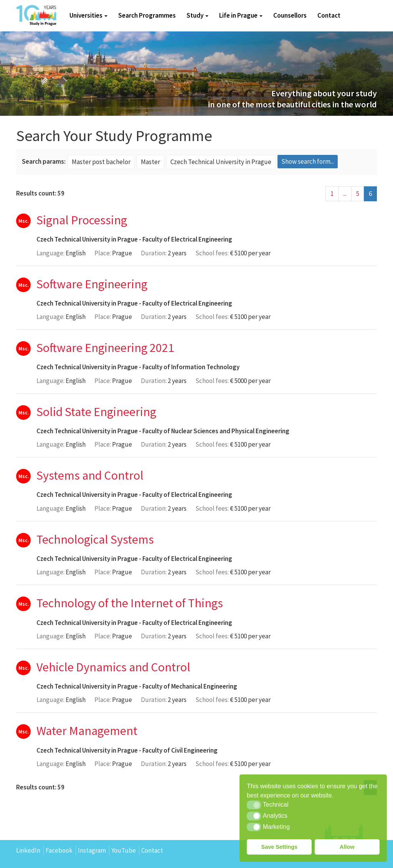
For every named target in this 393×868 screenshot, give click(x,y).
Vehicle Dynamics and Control (113, 667)
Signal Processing (82, 220)
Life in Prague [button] (241, 15)
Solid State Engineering (96, 412)
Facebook (59, 850)
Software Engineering (92, 284)
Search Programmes (147, 15)
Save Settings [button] (279, 847)
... (345, 194)
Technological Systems (95, 539)
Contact (329, 15)
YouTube (124, 850)
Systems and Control (90, 475)
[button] (254, 805)
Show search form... (308, 161)
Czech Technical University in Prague (87, 239)
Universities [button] (88, 15)
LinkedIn (28, 850)
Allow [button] (347, 847)
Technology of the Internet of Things (130, 603)
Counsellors (290, 15)
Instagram (92, 850)
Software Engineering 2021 (105, 348)
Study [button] (197, 15)
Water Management (87, 731)
